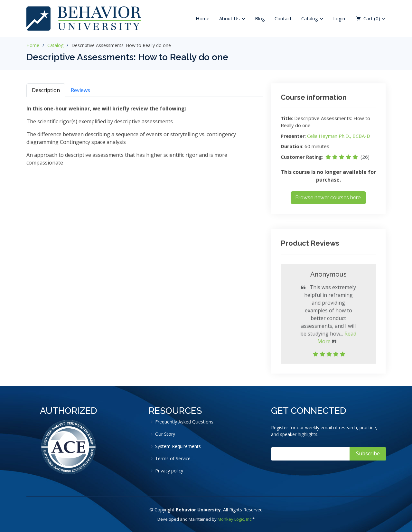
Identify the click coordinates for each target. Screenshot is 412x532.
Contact (283, 18)
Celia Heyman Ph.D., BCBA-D (339, 138)
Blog (260, 18)
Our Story (165, 434)
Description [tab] (46, 92)
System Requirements (178, 446)
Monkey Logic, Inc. (235, 519)
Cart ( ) (372, 19)
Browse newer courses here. (328, 200)
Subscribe (368, 453)
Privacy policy (169, 471)
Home (203, 18)
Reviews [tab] (80, 92)
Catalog (55, 45)
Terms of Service (173, 459)
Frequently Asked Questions (184, 422)
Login (339, 18)
